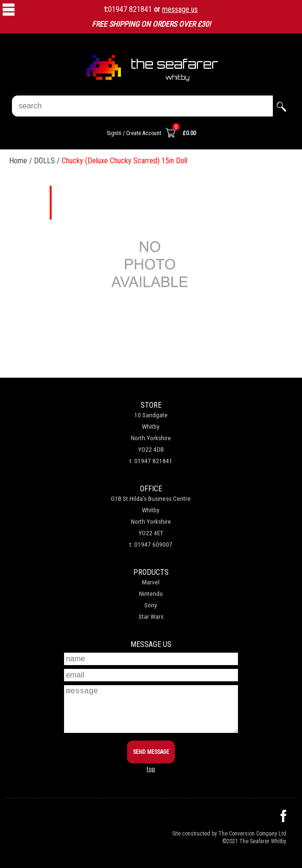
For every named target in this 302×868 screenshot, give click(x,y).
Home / (22, 161)
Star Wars (151, 617)
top (151, 769)
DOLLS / (48, 161)
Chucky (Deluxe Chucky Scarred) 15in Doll (124, 161)
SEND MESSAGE (151, 752)
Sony (151, 605)
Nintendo (151, 594)
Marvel (151, 582)
